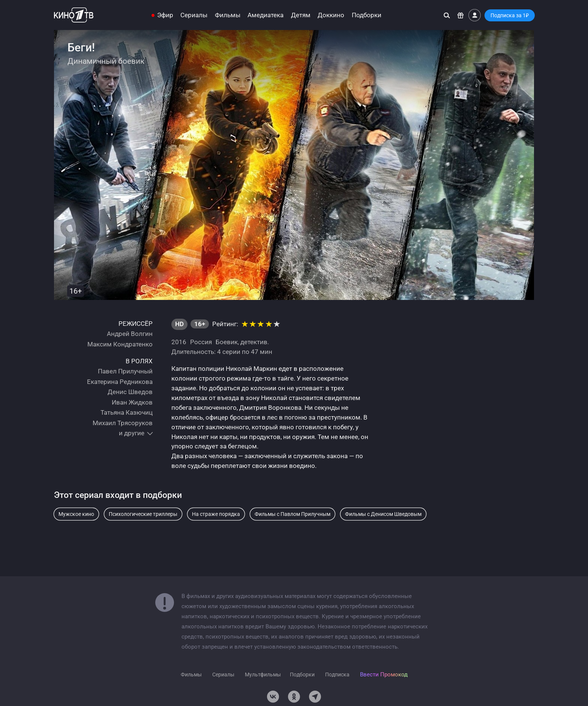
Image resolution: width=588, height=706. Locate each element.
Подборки (367, 15)
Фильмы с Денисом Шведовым (383, 514)
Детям (301, 15)
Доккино (331, 15)
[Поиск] (447, 15)
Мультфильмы (263, 675)
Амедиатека (265, 15)
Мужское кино (76, 514)
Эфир (165, 15)
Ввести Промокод (384, 675)
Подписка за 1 (510, 15)
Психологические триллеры (143, 514)
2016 (179, 342)
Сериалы (194, 15)
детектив (254, 342)
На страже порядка (216, 514)
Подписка (337, 675)
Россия (201, 342)
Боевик (227, 342)
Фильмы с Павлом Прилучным (292, 514)
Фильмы (228, 15)
